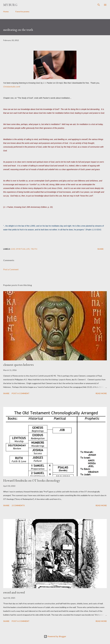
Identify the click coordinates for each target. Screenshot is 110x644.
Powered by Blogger (55, 636)
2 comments (18, 505)
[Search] (99, 5)
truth (34, 249)
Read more (101, 393)
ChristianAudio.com (11, 87)
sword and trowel (14, 592)
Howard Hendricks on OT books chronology (32, 480)
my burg (10, 5)
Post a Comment (11, 269)
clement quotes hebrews (18, 365)
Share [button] (100, 249)
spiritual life (23, 249)
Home (6, 11)
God (13, 249)
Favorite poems (22, 11)
